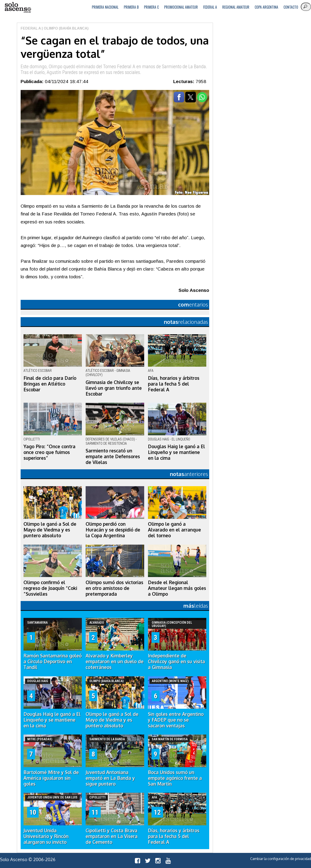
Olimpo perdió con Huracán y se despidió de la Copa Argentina (113, 530)
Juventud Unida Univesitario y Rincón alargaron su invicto (46, 836)
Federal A (210, 7)
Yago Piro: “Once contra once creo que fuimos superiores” (49, 452)
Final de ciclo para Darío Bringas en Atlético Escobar (50, 384)
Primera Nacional (105, 7)
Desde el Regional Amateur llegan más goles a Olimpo (177, 588)
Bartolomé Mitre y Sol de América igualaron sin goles (51, 778)
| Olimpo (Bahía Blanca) (65, 28)
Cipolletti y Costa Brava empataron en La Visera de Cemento (112, 836)
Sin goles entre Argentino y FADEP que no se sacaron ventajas (176, 720)
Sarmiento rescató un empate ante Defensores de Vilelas (113, 456)
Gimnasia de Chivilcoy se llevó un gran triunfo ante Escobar (114, 388)
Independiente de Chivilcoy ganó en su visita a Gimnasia (176, 661)
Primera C (151, 7)
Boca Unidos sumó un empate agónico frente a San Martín (175, 778)
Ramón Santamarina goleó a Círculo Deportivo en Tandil (53, 661)
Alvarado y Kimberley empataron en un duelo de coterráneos (115, 661)
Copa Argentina (266, 7)
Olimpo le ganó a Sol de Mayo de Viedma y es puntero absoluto (50, 530)
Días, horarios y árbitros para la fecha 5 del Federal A (174, 384)
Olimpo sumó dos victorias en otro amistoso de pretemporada (114, 588)
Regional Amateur (236, 7)
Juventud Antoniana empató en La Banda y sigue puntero (110, 778)
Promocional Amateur (181, 7)
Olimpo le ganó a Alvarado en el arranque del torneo (174, 530)
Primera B (131, 7)
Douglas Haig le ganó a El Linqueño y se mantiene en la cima (176, 452)
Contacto (291, 7)
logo (18, 7)
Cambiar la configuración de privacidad (281, 859)
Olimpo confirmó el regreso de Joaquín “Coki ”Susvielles (50, 588)
